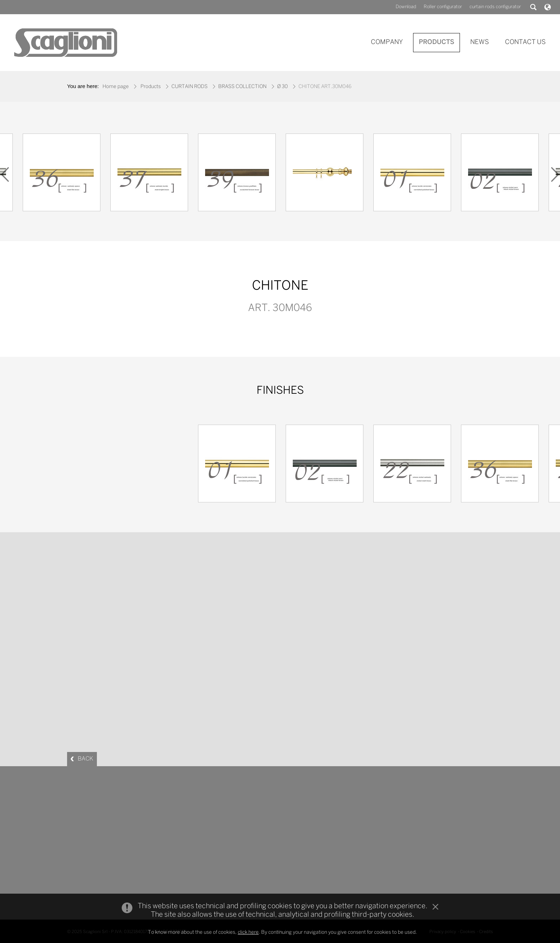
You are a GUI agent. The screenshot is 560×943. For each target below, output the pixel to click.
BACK (86, 759)
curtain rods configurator (495, 7)
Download (406, 7)
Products (151, 87)
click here (248, 933)
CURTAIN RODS (190, 87)
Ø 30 (282, 87)
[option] (325, 174)
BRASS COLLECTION (242, 87)
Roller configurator (443, 7)
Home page (116, 87)
